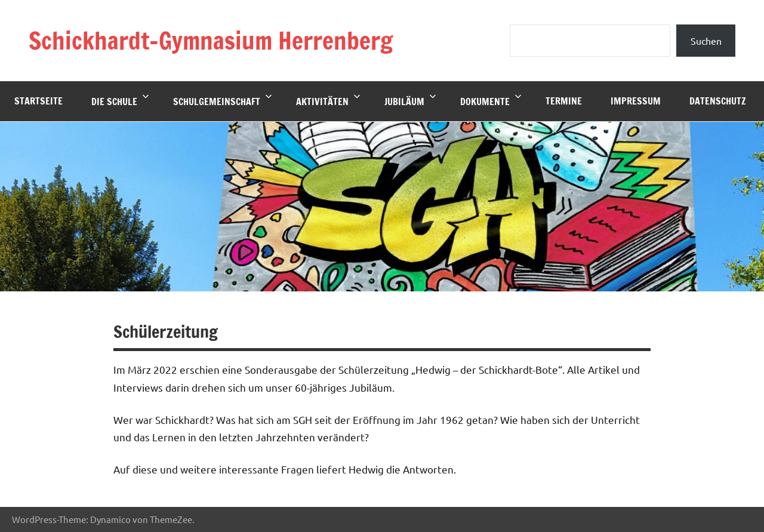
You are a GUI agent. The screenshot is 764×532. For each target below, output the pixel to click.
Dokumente (491, 100)
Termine (564, 101)
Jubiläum (410, 100)
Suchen (706, 41)
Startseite (38, 101)
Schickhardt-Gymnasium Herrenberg (211, 40)
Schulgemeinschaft (223, 100)
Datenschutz (718, 101)
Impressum (636, 101)
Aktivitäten (328, 100)
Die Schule (120, 100)
